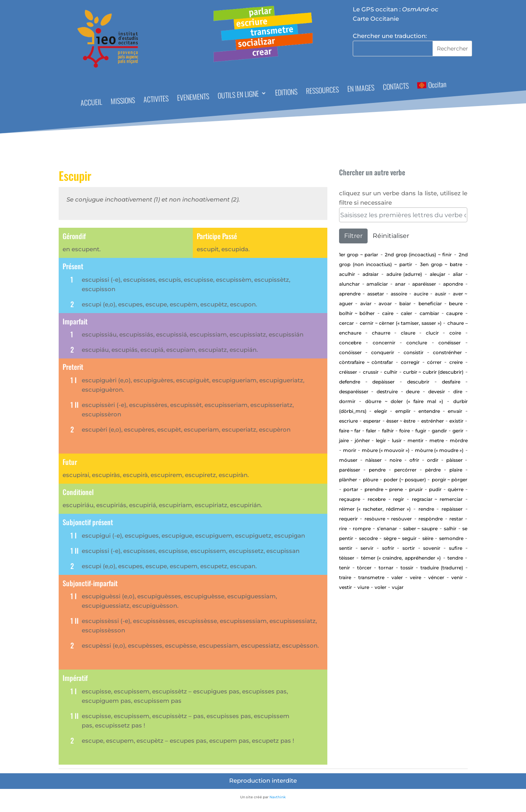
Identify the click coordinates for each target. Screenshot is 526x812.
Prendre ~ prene (384, 489)
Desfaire (451, 382)
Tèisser (347, 558)
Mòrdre (459, 440)
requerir (348, 519)
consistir (414, 352)
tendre (455, 558)
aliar (458, 274)
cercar (346, 323)
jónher (362, 440)
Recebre (377, 499)
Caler (407, 313)
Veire (416, 577)
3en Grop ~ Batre (441, 264)
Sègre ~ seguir (400, 538)
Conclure (417, 343)
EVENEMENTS (193, 98)
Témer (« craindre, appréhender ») (401, 558)
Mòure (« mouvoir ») (386, 450)
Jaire (344, 440)
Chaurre (381, 333)
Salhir (450, 528)
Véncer (436, 577)
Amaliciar (377, 284)
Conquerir (383, 352)
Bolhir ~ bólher (357, 313)
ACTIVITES (156, 100)
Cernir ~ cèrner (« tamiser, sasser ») (401, 323)
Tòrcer (364, 568)
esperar (372, 421)
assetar (376, 294)
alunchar (349, 284)
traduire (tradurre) (442, 568)
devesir (437, 392)
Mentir (416, 440)
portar (351, 489)
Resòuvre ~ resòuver (388, 519)
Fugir (421, 431)
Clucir (432, 333)
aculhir (347, 274)
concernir (384, 343)
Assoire (399, 294)
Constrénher (447, 352)
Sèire (428, 538)
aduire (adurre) (404, 274)
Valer (397, 577)
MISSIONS (123, 102)
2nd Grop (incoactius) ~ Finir (418, 255)
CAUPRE (454, 313)
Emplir (403, 411)
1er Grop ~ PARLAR (359, 255)
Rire (343, 528)
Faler (371, 431)
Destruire (387, 392)
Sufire (456, 548)
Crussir (371, 372)
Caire (388, 313)
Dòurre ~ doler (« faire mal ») (404, 401)
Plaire (456, 470)
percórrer (405, 470)
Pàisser (454, 460)
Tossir (407, 568)
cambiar (429, 313)
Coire (455, 333)
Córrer (434, 362)
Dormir (347, 401)
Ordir (433, 460)
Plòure (371, 480)
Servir (367, 548)
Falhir (388, 431)
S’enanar (387, 528)
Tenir (345, 568)
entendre (429, 411)
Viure (363, 587)
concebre (350, 343)
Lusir (397, 440)
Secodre (368, 538)
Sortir (409, 548)
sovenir (432, 548)
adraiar (371, 274)
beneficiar (430, 303)
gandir (439, 431)
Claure (408, 333)
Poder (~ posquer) (405, 480)
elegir (381, 411)
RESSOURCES (322, 91)
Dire (458, 392)
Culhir (391, 372)
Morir (350, 450)
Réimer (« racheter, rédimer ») (375, 509)
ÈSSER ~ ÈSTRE (401, 421)
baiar (405, 303)
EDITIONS (286, 93)
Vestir (346, 587)
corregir (410, 362)
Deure (413, 392)
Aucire (421, 294)
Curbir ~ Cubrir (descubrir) (433, 372)
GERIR (458, 431)
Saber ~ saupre (421, 528)
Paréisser (350, 470)
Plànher (348, 480)
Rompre (362, 528)
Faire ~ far (350, 431)
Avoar (385, 303)
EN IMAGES (361, 89)
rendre (426, 509)
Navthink (278, 797)
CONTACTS (396, 87)
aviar (366, 303)
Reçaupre (350, 499)
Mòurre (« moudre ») (439, 450)
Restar (456, 519)
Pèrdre (433, 470)
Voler (381, 587)
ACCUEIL (91, 104)
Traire (345, 577)
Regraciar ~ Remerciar (437, 499)
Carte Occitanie (376, 19)
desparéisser (354, 392)
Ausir (441, 294)
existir (456, 421)
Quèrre (456, 489)
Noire (396, 460)
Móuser (348, 460)
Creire (456, 362)
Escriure (348, 421)
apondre (453, 284)
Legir (381, 440)
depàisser (383, 382)
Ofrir (414, 460)
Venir (457, 577)
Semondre (451, 538)
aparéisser (424, 284)
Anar (400, 284)
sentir (346, 548)
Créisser (348, 372)
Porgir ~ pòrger (450, 480)
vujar (398, 587)
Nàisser (373, 460)
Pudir (435, 489)
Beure (456, 303)
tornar (386, 568)
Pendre (377, 470)
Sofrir (388, 548)
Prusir (416, 489)
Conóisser (350, 352)
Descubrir (418, 382)
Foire (405, 431)
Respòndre (431, 519)
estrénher (433, 421)
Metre (437, 440)
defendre (350, 382)
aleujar (438, 274)
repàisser (452, 509)
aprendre (350, 294)
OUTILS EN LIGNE (238, 96)
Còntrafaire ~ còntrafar (366, 362)
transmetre (371, 577)
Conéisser (450, 343)
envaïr (455, 411)
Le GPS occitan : (396, 9)
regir (399, 499)
